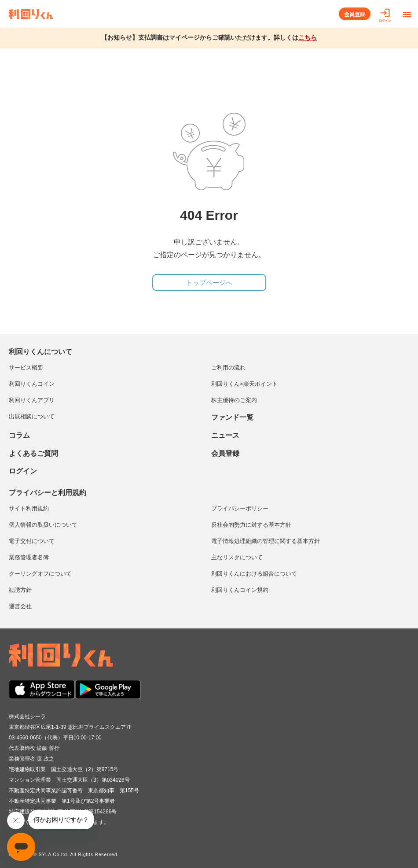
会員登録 (355, 14)
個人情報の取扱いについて (43, 525)
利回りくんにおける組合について (254, 574)
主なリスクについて (237, 557)
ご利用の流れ (228, 368)
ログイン (23, 471)
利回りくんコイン (32, 384)
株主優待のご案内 (234, 400)
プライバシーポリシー (240, 508)
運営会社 (20, 606)
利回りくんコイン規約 (240, 590)
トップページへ (209, 283)
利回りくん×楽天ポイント (244, 384)
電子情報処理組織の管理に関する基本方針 (266, 541)
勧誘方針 (20, 590)
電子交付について (32, 541)
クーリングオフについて (40, 574)
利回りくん (31, 14)
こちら (308, 37)
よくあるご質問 (33, 453)
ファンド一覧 (232, 417)
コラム (19, 435)
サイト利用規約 (29, 508)
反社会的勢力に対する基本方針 (251, 525)
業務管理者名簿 (29, 557)
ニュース (225, 435)
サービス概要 (26, 368)
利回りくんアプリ (32, 400)
